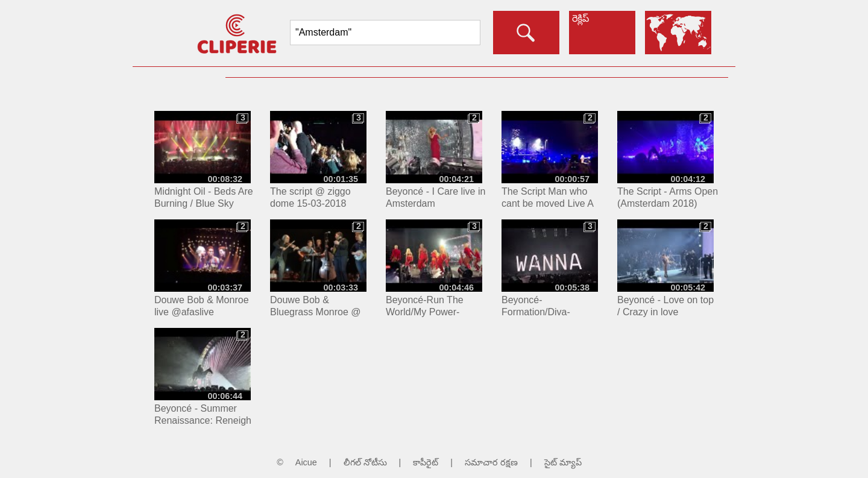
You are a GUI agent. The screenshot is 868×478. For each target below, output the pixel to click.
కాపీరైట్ (426, 462)
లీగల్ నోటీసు (365, 462)
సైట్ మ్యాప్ (563, 462)
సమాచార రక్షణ (491, 462)
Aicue (306, 462)
